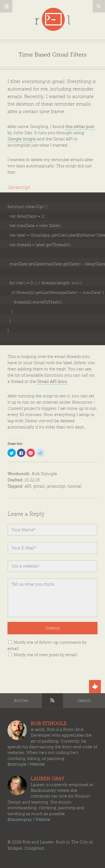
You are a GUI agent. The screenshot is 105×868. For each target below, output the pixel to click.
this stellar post (80, 127)
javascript (56, 486)
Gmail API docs (52, 381)
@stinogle (17, 764)
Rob (17, 730)
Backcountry (43, 790)
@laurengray (20, 820)
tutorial (75, 486)
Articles (21, 700)
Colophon (34, 848)
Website (37, 764)
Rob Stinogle (45, 474)
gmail (39, 486)
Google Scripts (22, 139)
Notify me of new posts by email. (46, 655)
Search (84, 700)
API (28, 486)
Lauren (17, 785)
